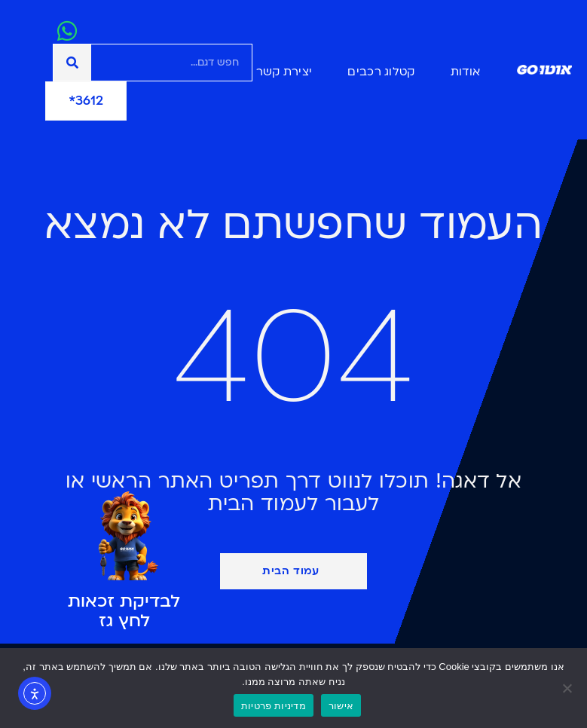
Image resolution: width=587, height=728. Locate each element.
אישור (341, 706)
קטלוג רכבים (381, 72)
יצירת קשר (284, 72)
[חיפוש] (72, 63)
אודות (466, 72)
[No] (568, 688)
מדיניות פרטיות (274, 706)
